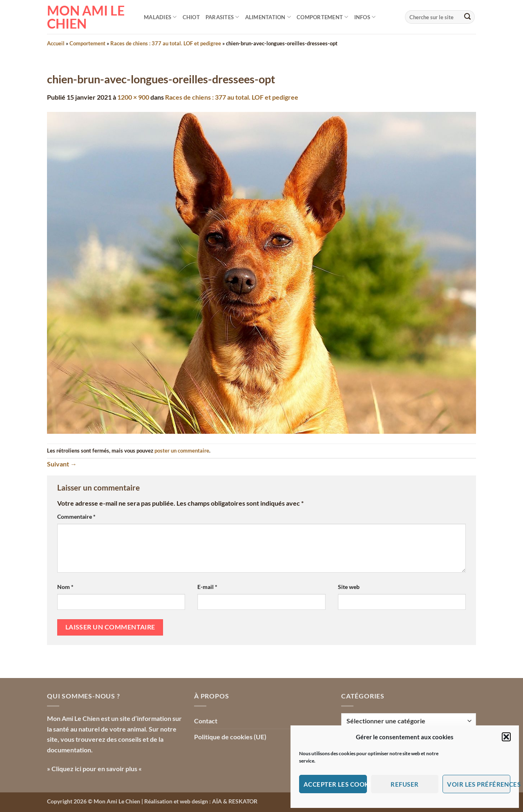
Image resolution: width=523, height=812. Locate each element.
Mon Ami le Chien (86, 17)
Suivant (62, 464)
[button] (506, 737)
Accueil (56, 43)
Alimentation (268, 17)
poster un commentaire (182, 451)
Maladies (160, 17)
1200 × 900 (133, 97)
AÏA (217, 801)
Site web (349, 587)
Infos (365, 17)
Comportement (323, 17)
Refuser (405, 784)
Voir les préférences (479, 784)
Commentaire (76, 516)
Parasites (222, 17)
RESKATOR (243, 801)
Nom (65, 587)
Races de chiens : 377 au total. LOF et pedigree (166, 43)
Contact (206, 721)
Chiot (191, 17)
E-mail (207, 587)
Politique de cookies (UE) (230, 737)
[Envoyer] (467, 17)
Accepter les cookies (335, 784)
